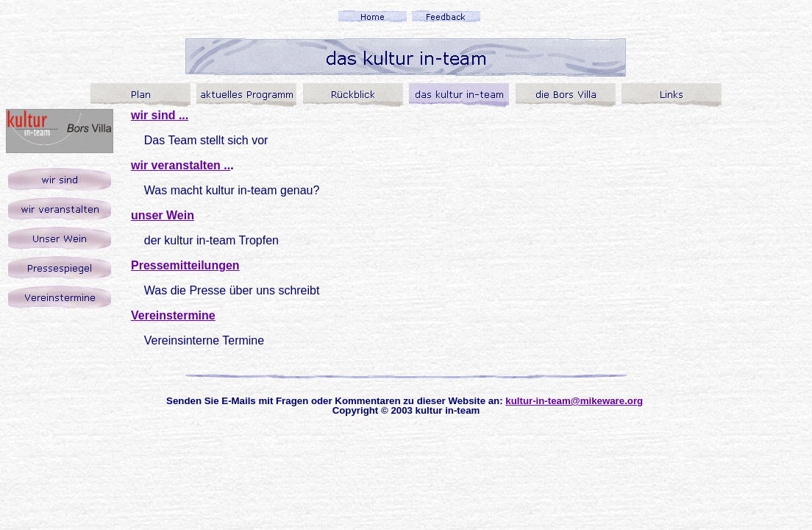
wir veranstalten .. (181, 165)
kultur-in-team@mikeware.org (574, 401)
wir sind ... (160, 115)
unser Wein (163, 215)
